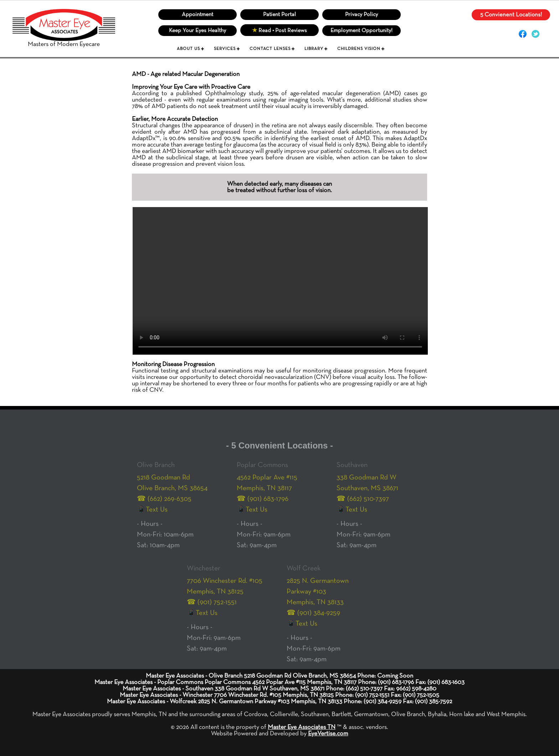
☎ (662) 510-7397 (363, 505)
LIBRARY (314, 49)
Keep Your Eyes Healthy (198, 31)
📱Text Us (152, 516)
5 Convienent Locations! (511, 15)
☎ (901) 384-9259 (313, 619)
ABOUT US (188, 49)
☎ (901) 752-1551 (212, 609)
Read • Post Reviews (279, 31)
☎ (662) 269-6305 (164, 505)
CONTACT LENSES (270, 49)
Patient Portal (279, 15)
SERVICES (225, 49)
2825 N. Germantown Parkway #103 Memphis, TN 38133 (318, 598)
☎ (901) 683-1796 (263, 505)
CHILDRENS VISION (359, 49)
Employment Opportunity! (361, 31)
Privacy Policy (361, 15)
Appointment (198, 15)
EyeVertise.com (328, 734)
